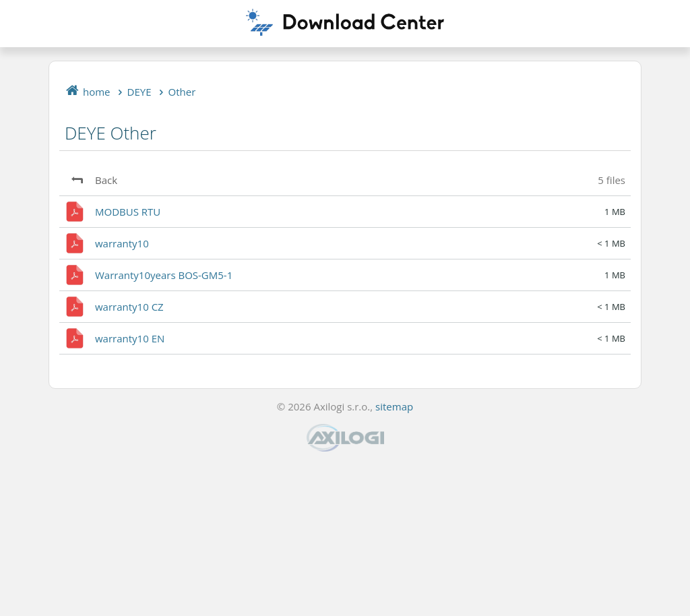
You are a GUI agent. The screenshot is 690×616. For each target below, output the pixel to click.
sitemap (394, 406)
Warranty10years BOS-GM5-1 (164, 275)
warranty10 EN (130, 338)
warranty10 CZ (129, 307)
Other (182, 92)
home (97, 92)
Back (106, 180)
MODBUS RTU (128, 212)
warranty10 (122, 243)
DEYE (139, 92)
